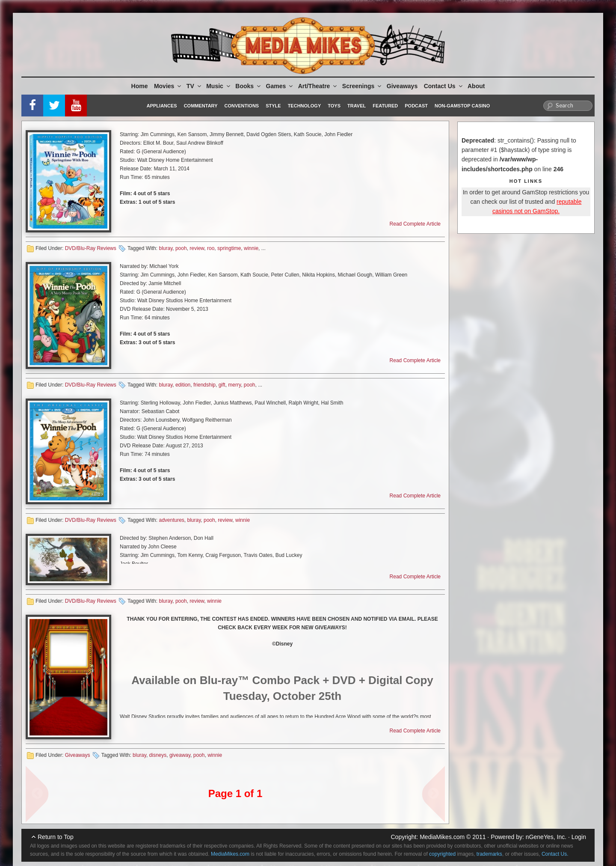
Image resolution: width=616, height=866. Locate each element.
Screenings (362, 86)
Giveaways (402, 86)
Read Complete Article (415, 224)
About (476, 86)
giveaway (180, 755)
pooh (181, 248)
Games (280, 86)
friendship (204, 385)
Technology (305, 106)
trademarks (489, 854)
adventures (171, 520)
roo (211, 248)
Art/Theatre (318, 86)
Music (219, 86)
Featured (385, 106)
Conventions (241, 106)
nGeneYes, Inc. (546, 837)
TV (194, 86)
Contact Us (444, 86)
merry (234, 385)
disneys (158, 755)
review (197, 248)
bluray (166, 248)
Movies (168, 86)
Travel (357, 106)
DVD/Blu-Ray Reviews (91, 248)
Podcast (416, 106)
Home (140, 86)
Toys (334, 106)
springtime (229, 248)
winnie (251, 248)
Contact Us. (555, 854)
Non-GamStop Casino (462, 106)
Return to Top (56, 837)
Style (273, 106)
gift (222, 385)
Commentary (201, 106)
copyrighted (442, 854)
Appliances (162, 106)
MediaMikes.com (442, 837)
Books (249, 86)
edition (183, 385)
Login (579, 837)
